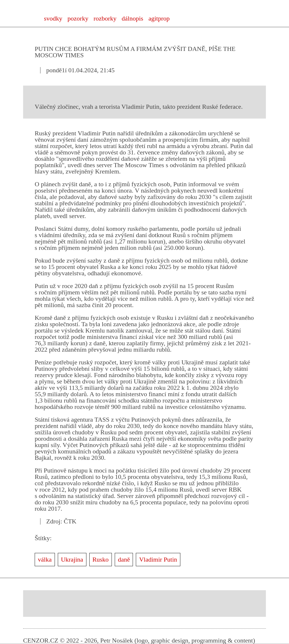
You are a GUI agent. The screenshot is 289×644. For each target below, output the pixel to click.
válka (45, 559)
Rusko (101, 559)
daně (124, 559)
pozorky (78, 18)
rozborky (105, 18)
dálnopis (133, 18)
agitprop (159, 18)
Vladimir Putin (158, 559)
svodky (53, 18)
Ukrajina (72, 559)
